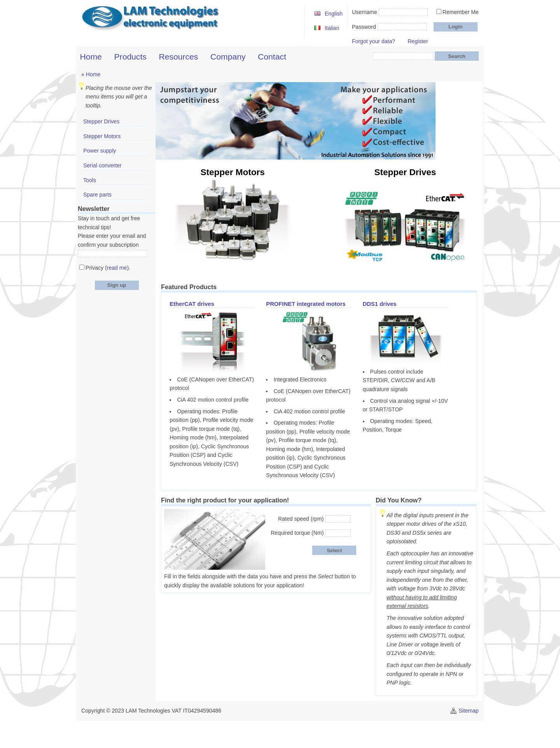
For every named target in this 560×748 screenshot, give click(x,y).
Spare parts (97, 195)
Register (418, 41)
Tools (90, 180)
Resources (179, 57)
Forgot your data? (374, 41)
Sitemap (469, 711)
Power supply (100, 151)
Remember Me (461, 12)
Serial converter (102, 165)
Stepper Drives (101, 121)
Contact (272, 57)
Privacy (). (108, 268)
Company (228, 57)
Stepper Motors (102, 136)
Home (91, 57)
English (334, 14)
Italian (332, 28)
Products (130, 57)
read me (117, 268)
